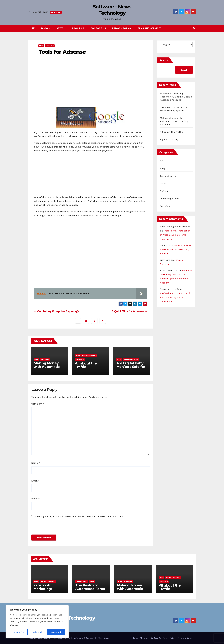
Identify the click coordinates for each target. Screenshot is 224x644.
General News (168, 176)
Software (45, 359)
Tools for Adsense (62, 52)
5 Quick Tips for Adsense (129, 311)
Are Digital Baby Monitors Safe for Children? (131, 367)
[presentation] (53, 528)
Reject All (37, 632)
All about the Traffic (86, 365)
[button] (194, 28)
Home (135, 638)
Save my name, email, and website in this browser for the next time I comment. (80, 516)
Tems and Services (149, 28)
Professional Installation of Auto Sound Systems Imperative (175, 235)
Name (36, 463)
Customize (19, 632)
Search (164, 60)
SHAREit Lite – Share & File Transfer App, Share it (175, 250)
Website (36, 499)
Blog (46, 28)
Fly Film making (169, 139)
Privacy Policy (122, 28)
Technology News (89, 355)
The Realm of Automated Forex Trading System (90, 589)
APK (162, 161)
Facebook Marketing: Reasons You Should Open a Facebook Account (176, 97)
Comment (38, 404)
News (61, 28)
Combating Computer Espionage (57, 311)
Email (35, 481)
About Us (78, 28)
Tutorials (50, 46)
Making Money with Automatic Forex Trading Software (46, 368)
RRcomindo (103, 638)
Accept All (56, 632)
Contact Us (98, 28)
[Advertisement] (91, 87)
